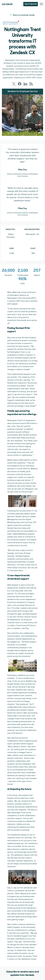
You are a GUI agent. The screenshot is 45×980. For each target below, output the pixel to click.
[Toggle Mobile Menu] (41, 4)
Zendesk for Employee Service (23, 91)
